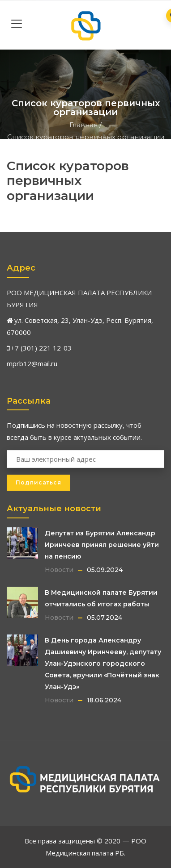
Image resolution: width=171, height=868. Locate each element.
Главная (83, 125)
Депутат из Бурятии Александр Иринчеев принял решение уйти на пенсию (102, 545)
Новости (59, 570)
